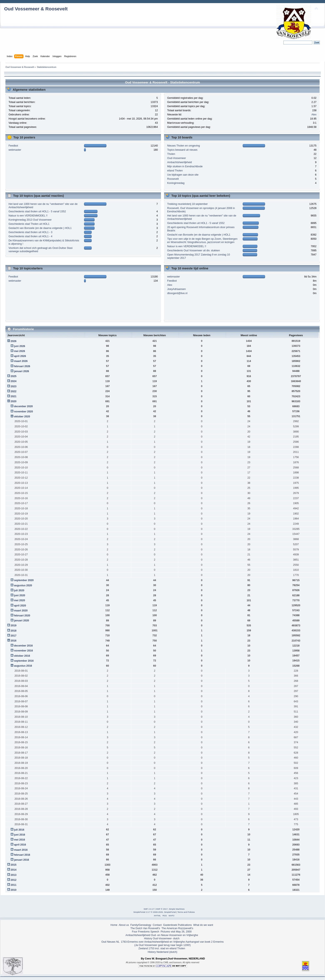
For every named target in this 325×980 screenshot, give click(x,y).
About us (124, 925)
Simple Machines (177, 909)
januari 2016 (21, 860)
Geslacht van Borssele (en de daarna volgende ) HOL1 (40, 228)
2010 (14, 890)
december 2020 (23, 406)
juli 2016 (19, 830)
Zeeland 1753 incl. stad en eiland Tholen (162, 948)
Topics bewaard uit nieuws (182, 150)
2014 (14, 870)
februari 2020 (22, 616)
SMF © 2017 (162, 909)
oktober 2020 (22, 417)
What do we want (203, 925)
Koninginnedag (176, 183)
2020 (14, 401)
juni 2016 (19, 835)
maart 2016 (21, 850)
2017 (14, 636)
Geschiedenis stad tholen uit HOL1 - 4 (30, 236)
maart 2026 (21, 361)
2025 (14, 376)
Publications (185, 925)
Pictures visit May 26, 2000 (176, 932)
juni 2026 (19, 346)
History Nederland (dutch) (162, 952)
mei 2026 (19, 351)
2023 (14, 386)
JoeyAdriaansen (176, 289)
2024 (14, 381)
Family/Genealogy (141, 925)
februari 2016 (22, 855)
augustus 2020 (23, 585)
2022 (14, 391)
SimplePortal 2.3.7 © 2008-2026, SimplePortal (154, 912)
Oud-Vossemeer (177, 158)
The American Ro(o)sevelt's (177, 928)
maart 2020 (21, 611)
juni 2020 (19, 595)
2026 (14, 341)
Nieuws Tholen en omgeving (184, 146)
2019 (14, 626)
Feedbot (13, 146)
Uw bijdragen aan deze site (183, 175)
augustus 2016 (23, 666)
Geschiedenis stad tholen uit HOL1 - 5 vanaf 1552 (37, 211)
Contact (157, 925)
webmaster (15, 150)
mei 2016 (19, 840)
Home (114, 925)
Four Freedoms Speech (146, 932)
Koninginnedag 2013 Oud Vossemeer (30, 220)
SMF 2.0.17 (149, 909)
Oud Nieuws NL (110, 942)
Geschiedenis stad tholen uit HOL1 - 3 (30, 232)
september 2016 (24, 661)
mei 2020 (19, 600)
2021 (14, 396)
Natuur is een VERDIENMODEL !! (28, 216)
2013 (14, 875)
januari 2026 (21, 371)
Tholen (171, 154)
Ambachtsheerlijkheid (180, 162)
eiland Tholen (175, 171)
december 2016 (23, 646)
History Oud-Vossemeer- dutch (162, 938)
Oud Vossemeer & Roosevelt (36, 9)
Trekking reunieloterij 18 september (187, 204)
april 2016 (20, 845)
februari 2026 (22, 366)
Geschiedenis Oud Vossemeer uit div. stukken (193, 250)
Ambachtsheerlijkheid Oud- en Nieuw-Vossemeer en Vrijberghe (162, 935)
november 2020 (23, 412)
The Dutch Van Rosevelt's (145, 928)
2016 (14, 641)
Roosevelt (173, 179)
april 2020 (20, 606)
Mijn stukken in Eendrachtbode (185, 166)
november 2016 (23, 651)
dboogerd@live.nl (177, 293)
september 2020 (24, 580)
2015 (14, 865)
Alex (314, 115)
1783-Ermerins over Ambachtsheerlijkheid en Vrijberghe (153, 942)
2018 (14, 631)
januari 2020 (21, 621)
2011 (14, 885)
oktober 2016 (22, 656)
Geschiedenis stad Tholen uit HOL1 (29, 224)
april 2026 (20, 356)
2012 (14, 880)
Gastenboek (170, 925)
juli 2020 (19, 590)
